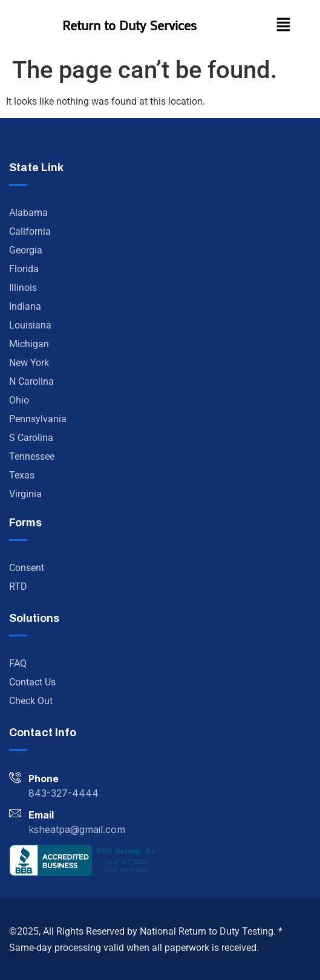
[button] (283, 25)
